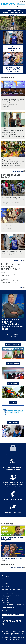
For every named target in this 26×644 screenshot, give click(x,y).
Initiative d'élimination (13, 513)
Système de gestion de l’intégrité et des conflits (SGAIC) (12, 596)
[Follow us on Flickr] (20, 622)
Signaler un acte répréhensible (13, 615)
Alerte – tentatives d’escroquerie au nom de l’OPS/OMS (13, 590)
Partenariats (13, 422)
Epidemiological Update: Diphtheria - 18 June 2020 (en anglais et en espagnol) (12, 282)
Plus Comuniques (17, 171)
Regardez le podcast (13, 344)
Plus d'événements (17, 568)
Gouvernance (13, 383)
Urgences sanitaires (13, 454)
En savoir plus (13, 15)
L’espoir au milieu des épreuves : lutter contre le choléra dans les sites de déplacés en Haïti (12, 253)
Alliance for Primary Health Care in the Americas (13, 468)
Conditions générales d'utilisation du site (13, 604)
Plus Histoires (19, 260)
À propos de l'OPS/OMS (8, 579)
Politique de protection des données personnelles (12, 602)
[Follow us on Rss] (3, 625)
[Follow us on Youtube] (13, 622)
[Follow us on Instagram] (10, 622)
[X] (4, 622)
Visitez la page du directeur (13, 335)
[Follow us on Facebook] (7, 622)
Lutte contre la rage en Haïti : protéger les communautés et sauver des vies (11, 227)
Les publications (13, 364)
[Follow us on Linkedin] (17, 622)
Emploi (4, 581)
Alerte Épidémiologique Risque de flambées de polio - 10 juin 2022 (12, 275)
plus (21, 288)
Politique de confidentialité (9, 599)
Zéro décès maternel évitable (13, 499)
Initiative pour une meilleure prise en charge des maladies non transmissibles (13, 484)
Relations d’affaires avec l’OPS (10, 593)
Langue (22, 1)
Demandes (5, 611)
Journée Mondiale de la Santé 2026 (12, 558)
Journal (13, 403)
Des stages (5, 583)
